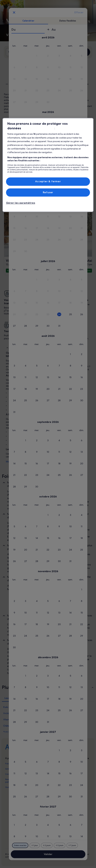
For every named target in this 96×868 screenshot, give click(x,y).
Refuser (48, 192)
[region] (48, 165)
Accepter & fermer (48, 182)
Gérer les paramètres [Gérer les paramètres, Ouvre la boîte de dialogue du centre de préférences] (21, 203)
